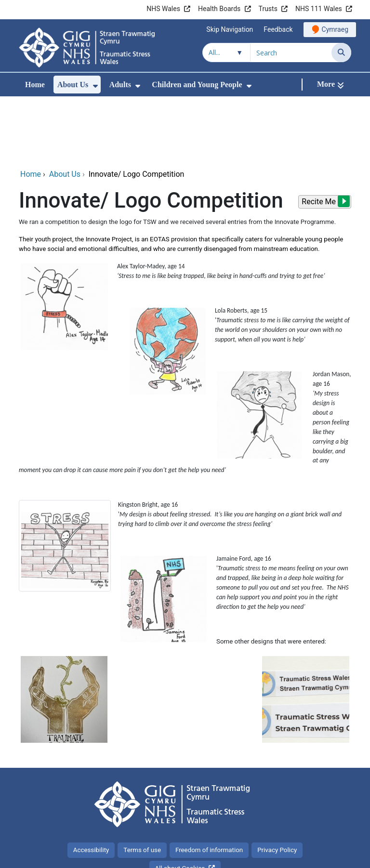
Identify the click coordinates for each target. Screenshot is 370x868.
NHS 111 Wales (319, 9)
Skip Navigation (230, 29)
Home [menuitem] (35, 85)
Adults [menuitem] (120, 85)
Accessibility (91, 785)
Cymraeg (335, 29)
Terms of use (142, 785)
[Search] (341, 53)
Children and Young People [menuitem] (197, 85)
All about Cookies (180, 804)
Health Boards (219, 9)
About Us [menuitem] (73, 85)
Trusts (268, 9)
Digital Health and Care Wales (291, 856)
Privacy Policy (277, 785)
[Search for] (291, 53)
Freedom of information (209, 785)
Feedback (278, 29)
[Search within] (226, 53)
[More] (330, 85)
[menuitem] (95, 86)
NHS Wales (163, 9)
